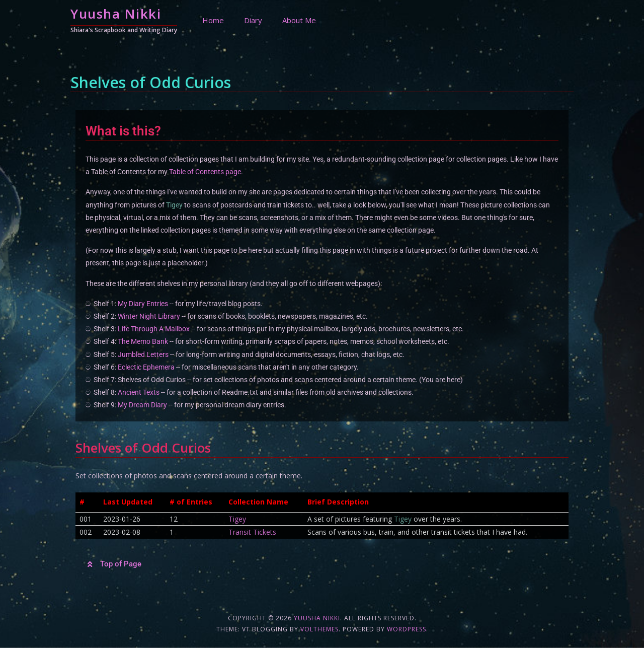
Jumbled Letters (143, 354)
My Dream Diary (142, 405)
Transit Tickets (252, 532)
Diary (253, 20)
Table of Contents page (205, 172)
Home (213, 20)
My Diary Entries (143, 304)
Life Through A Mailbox (154, 329)
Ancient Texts (139, 392)
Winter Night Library (149, 316)
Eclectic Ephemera (146, 367)
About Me (299, 20)
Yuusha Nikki (116, 14)
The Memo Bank (143, 341)
